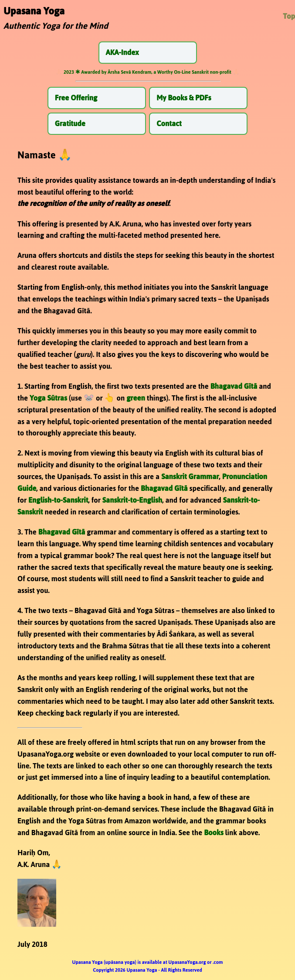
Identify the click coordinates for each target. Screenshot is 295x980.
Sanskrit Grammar (190, 476)
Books (214, 833)
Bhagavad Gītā (234, 386)
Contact (169, 123)
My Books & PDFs (184, 98)
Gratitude (70, 123)
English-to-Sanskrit (58, 500)
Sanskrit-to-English (132, 500)
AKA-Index (122, 52)
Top (289, 16)
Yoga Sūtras (48, 398)
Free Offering (76, 98)
